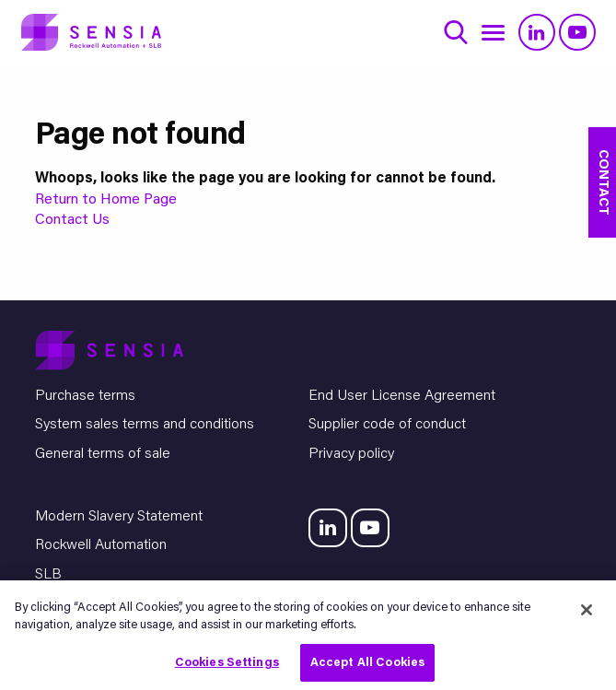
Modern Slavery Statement (119, 517)
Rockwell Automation (101, 545)
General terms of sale (103, 454)
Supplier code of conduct (387, 425)
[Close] (587, 614)
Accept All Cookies (367, 667)
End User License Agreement (402, 396)
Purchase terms (85, 396)
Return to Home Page (106, 200)
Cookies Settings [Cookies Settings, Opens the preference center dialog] (227, 667)
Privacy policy (351, 454)
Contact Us (72, 220)
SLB (48, 575)
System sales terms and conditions (145, 425)
